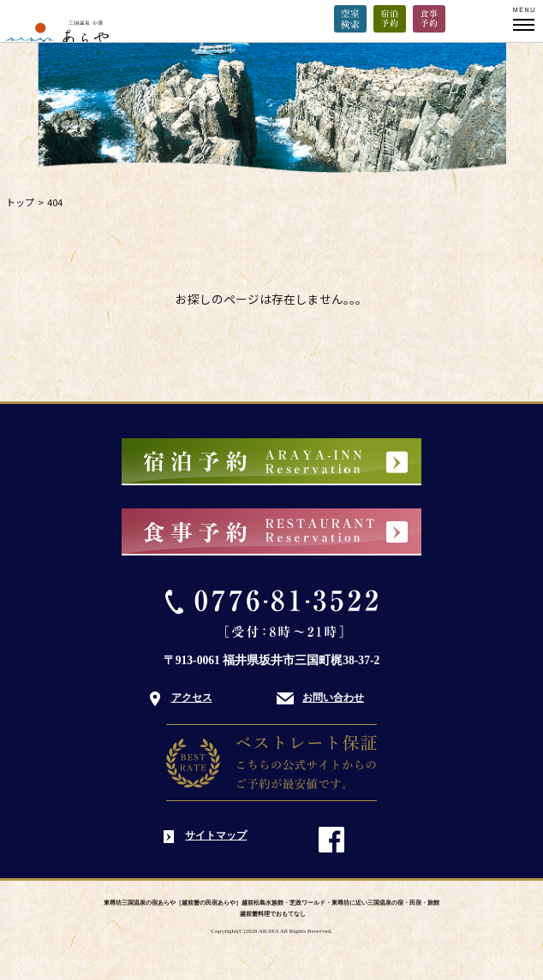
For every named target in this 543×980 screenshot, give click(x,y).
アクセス (192, 698)
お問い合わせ (333, 698)
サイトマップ (216, 835)
